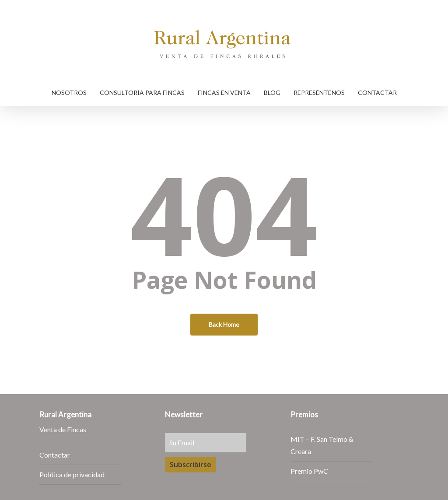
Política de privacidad (72, 474)
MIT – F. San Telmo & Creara (322, 445)
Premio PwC (309, 471)
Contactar (55, 455)
